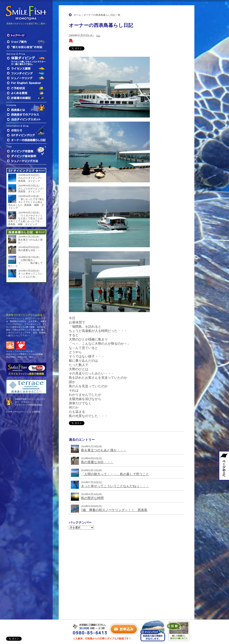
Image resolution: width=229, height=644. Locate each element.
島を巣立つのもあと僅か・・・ (104, 450)
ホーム (77, 15)
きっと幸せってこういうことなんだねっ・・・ (115, 486)
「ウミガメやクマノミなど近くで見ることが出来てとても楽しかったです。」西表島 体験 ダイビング (26, 220)
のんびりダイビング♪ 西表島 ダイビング (31, 179)
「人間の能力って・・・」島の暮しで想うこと (115, 474)
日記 (98, 36)
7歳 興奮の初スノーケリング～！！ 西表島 (114, 510)
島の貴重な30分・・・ (97, 462)
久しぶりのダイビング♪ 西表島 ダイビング (31, 190)
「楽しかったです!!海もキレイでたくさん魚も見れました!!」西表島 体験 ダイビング (26, 204)
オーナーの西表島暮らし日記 (99, 15)
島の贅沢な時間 (92, 498)
